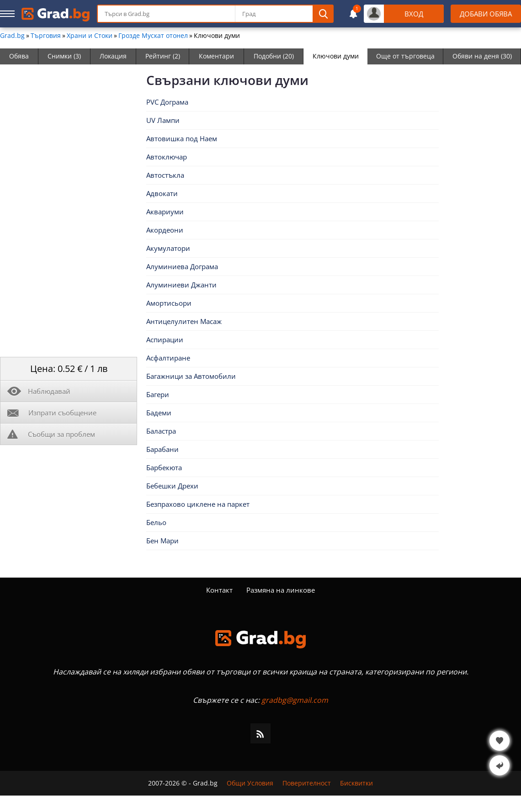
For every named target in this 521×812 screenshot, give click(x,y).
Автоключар (167, 157)
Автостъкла (165, 175)
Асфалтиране (168, 358)
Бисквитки (356, 783)
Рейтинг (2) (163, 56)
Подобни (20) (274, 56)
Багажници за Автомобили (191, 376)
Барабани (162, 449)
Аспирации (165, 340)
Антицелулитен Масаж (184, 321)
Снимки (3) (64, 56)
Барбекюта (164, 467)
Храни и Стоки (90, 36)
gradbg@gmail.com (295, 700)
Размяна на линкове (281, 590)
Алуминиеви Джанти (181, 285)
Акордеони (165, 230)
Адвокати (162, 193)
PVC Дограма (167, 102)
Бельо (156, 522)
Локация (113, 56)
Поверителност (307, 783)
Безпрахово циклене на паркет (198, 504)
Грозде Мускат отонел (153, 36)
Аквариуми (165, 212)
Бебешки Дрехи (172, 486)
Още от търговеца (405, 56)
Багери (158, 394)
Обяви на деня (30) (482, 56)
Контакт (219, 590)
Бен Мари (162, 541)
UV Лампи (163, 120)
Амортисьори (169, 303)
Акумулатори (168, 248)
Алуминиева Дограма (182, 266)
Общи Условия (250, 783)
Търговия (46, 36)
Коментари (216, 56)
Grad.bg (12, 36)
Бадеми (159, 413)
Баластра (161, 431)
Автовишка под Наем (182, 138)
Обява (19, 56)
